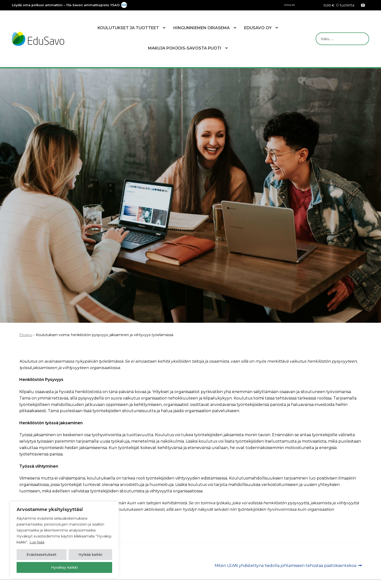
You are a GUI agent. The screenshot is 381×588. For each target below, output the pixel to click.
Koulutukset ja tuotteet (128, 28)
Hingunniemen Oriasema (202, 28)
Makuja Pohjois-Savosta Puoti (185, 48)
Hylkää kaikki (90, 555)
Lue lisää (37, 542)
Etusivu (26, 335)
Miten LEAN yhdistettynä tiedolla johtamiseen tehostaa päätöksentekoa (285, 566)
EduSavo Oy (258, 28)
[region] (64, 540)
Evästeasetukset (41, 555)
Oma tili (290, 5)
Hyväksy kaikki (64, 567)
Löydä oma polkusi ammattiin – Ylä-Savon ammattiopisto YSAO (66, 5)
